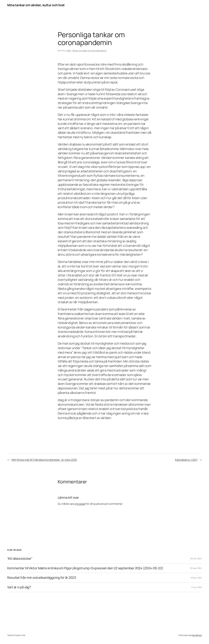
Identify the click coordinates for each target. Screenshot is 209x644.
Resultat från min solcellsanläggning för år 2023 (42, 578)
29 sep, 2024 (196, 568)
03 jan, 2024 (196, 578)
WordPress (197, 635)
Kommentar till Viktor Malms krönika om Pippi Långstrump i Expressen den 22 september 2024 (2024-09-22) (85, 568)
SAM (69, 51)
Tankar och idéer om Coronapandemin (90, 51)
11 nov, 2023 (196, 587)
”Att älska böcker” (20, 559)
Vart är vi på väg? (19, 587)
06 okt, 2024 (196, 558)
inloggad (80, 504)
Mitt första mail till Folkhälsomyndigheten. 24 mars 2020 (44, 460)
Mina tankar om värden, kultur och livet (36, 5)
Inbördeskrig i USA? (186, 460)
